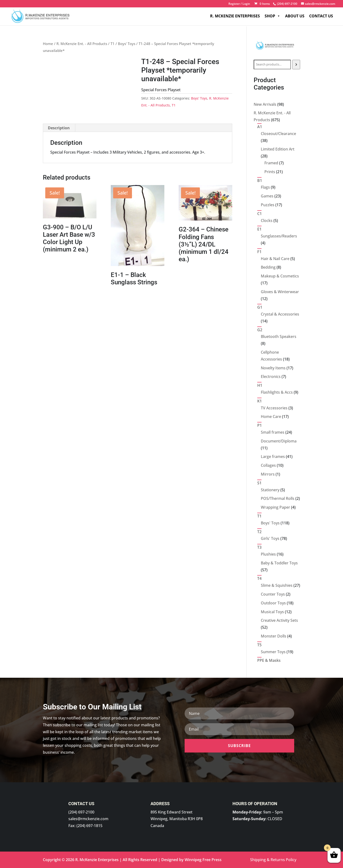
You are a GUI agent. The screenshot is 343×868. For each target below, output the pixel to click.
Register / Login (239, 4)
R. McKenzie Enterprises (235, 17)
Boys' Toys (127, 44)
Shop (272, 17)
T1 (113, 44)
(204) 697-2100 (81, 812)
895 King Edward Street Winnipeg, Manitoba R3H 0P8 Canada (177, 819)
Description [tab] (59, 128)
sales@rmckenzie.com (88, 819)
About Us (295, 17)
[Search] (296, 65)
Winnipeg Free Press (203, 860)
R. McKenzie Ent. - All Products (82, 44)
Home (48, 44)
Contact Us (321, 17)
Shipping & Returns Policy (273, 860)
